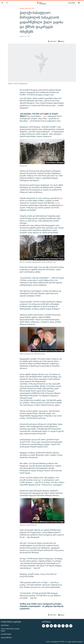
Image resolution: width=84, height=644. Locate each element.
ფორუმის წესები (6, 634)
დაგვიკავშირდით (6, 637)
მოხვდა (57, 203)
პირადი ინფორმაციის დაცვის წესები (10, 630)
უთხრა (45, 116)
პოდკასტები (72, 3)
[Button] (52, 41)
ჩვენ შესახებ (5, 625)
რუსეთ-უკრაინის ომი (27, 8)
